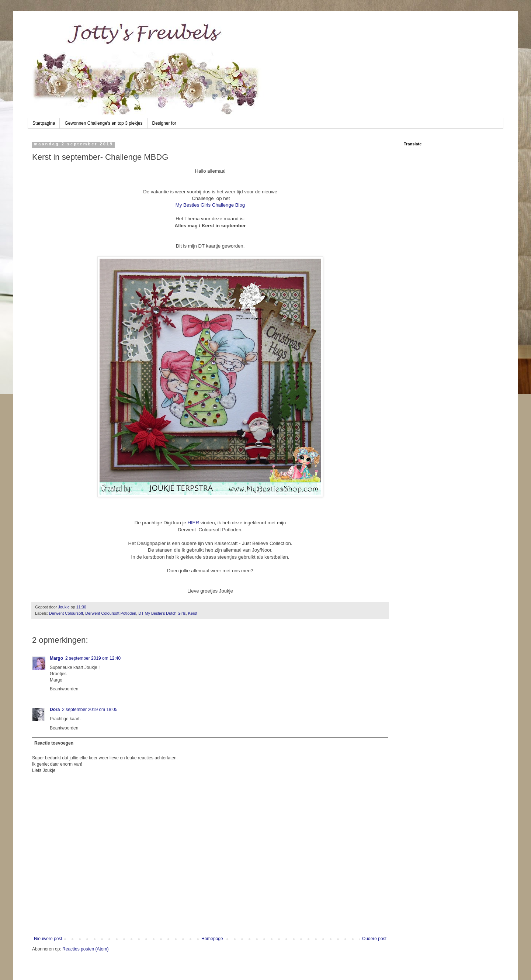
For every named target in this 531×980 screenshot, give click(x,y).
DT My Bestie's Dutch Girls (162, 613)
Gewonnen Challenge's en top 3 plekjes (103, 123)
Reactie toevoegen (54, 743)
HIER (193, 523)
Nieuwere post (48, 939)
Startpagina (44, 123)
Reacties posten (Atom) (85, 949)
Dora (55, 710)
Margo (56, 658)
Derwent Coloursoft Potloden (111, 613)
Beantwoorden (64, 689)
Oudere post (374, 939)
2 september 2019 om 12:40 (93, 658)
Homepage (212, 939)
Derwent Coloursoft (66, 613)
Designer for (164, 123)
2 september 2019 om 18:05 (90, 710)
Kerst (193, 613)
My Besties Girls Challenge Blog (210, 205)
